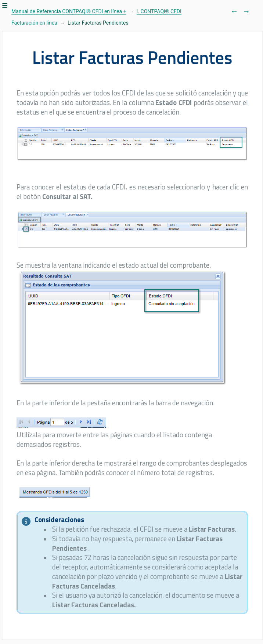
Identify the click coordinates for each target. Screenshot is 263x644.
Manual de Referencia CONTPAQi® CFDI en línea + (69, 11)
